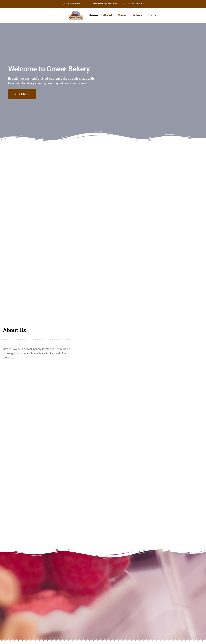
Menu (122, 15)
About (108, 15)
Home (93, 15)
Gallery (137, 15)
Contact (154, 15)
